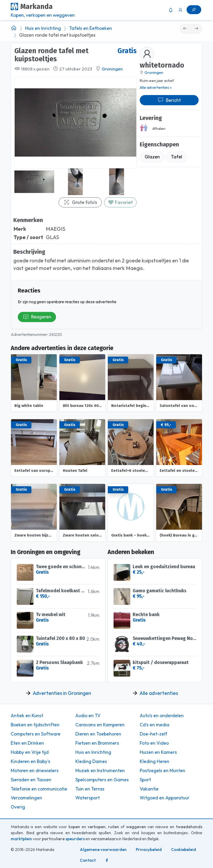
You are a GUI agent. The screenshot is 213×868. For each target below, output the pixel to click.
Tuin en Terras (90, 789)
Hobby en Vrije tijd (30, 752)
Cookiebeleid (184, 850)
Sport (145, 780)
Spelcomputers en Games (102, 780)
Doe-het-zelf (153, 734)
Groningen (112, 69)
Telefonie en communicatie (39, 789)
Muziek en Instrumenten (100, 771)
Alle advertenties (159, 693)
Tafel (176, 157)
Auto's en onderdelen (162, 716)
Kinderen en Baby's (30, 761)
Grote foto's (80, 202)
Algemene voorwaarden (103, 850)
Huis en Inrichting (43, 28)
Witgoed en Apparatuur (165, 798)
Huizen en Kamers (158, 752)
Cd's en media (155, 725)
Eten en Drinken (27, 743)
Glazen (152, 157)
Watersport (88, 798)
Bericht (169, 100)
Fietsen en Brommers (97, 743)
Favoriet (120, 202)
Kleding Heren (155, 761)
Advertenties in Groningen (62, 693)
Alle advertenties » (156, 87)
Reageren (37, 317)
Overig (18, 807)
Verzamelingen (26, 798)
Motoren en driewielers (35, 771)
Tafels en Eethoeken (91, 28)
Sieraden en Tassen (31, 780)
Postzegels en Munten (162, 771)
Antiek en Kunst (27, 716)
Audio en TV (88, 716)
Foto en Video (154, 743)
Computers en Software (36, 734)
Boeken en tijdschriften (35, 725)
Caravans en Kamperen (100, 725)
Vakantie (149, 789)
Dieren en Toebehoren (98, 734)
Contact (88, 860)
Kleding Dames (91, 761)
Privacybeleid (149, 850)
